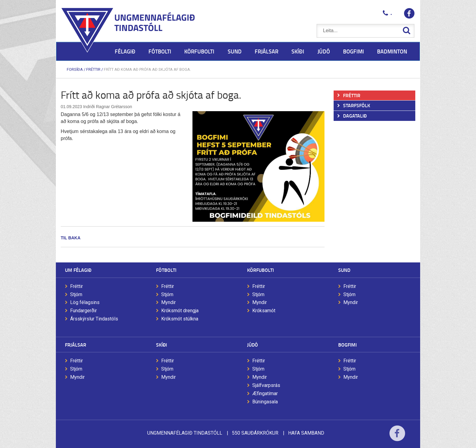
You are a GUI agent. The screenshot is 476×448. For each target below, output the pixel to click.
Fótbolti (166, 270)
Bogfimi (347, 345)
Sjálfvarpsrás (266, 385)
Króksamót (264, 311)
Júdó (253, 345)
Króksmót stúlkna (180, 319)
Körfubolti (260, 270)
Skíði (161, 345)
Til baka (71, 238)
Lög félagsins (85, 302)
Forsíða (75, 69)
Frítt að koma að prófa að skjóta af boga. (147, 69)
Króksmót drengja (180, 311)
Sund (344, 270)
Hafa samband (306, 433)
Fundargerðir (83, 311)
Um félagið (78, 270)
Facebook (397, 437)
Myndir (168, 302)
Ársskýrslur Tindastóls (94, 319)
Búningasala (265, 402)
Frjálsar (76, 345)
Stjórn (76, 294)
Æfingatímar (265, 393)
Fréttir (93, 69)
